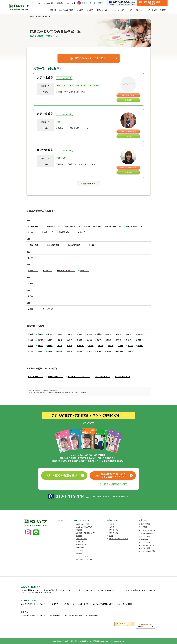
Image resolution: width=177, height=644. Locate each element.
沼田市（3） (32, 283)
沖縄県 (130, 351)
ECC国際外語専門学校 (28, 615)
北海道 (30, 334)
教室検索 (53, 10)
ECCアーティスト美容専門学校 (50, 615)
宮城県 (79, 334)
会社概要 (79, 553)
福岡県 (60, 351)
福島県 (89, 334)
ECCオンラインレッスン (67, 590)
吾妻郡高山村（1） (54, 226)
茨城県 (99, 334)
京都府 (40, 346)
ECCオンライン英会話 (125, 604)
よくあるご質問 (48, 3)
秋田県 (50, 334)
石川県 (89, 340)
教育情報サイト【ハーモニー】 (66, 3)
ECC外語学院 (54, 604)
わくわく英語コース (122, 377)
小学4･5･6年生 (114, 533)
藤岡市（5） (32, 296)
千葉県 (30, 340)
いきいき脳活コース (103, 377)
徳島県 (140, 346)
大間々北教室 (45, 77)
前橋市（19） (33, 309)
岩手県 (60, 334)
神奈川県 (139, 334)
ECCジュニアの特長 (66, 10)
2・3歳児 (80, 10)
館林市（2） (48, 271)
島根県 (101, 346)
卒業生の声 (80, 547)
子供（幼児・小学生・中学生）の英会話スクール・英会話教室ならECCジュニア (86, 641)
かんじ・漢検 (145, 542)
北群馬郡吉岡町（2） (76, 245)
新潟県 (70, 340)
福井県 (99, 340)
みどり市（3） (48, 309)
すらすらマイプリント (148, 545)
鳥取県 (91, 346)
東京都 (40, 340)
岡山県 (111, 346)
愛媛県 (40, 351)
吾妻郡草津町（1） (35, 226)
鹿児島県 (120, 351)
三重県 (138, 340)
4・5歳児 (90, 10)
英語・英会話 (145, 524)
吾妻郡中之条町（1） (94, 226)
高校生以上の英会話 (148, 533)
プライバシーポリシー (84, 556)
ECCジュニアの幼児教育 (84, 527)
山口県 (130, 346)
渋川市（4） (32, 258)
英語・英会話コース (35, 377)
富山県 (79, 340)
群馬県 (119, 334)
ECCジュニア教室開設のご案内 (103, 604)
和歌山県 (80, 346)
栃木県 (109, 334)
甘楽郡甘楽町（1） (35, 245)
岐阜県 (109, 340)
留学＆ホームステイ (86, 590)
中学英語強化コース (55, 377)
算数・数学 (145, 539)
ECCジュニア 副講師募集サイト (107, 590)
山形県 (70, 334)
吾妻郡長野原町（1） (114, 226)
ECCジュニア (41, 604)
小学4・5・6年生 (118, 10)
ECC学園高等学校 (92, 615)
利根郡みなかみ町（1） (66, 271)
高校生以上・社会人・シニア (146, 10)
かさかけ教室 (45, 150)
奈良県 (70, 346)
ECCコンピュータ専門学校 (73, 615)
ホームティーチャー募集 (84, 559)
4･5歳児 (111, 527)
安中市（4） (32, 232)
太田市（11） (83, 232)
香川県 (30, 351)
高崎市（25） (33, 271)
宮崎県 (109, 351)
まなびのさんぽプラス (148, 551)
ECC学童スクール (68, 604)
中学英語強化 (145, 527)
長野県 (60, 340)
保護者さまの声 (81, 545)
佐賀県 (70, 351)
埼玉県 (129, 334)
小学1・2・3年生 (103, 10)
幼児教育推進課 (49, 590)
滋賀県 (30, 346)
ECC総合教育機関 (27, 604)
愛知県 (129, 340)
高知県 (50, 351)
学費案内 (163, 10)
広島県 (120, 346)
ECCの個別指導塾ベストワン (30, 590)
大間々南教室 (45, 114)
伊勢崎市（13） (48, 232)
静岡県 (119, 340)
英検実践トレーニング (149, 530)
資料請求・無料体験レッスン (86, 533)
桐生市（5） (94, 245)
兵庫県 (60, 346)
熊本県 (89, 351)
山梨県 (50, 340)
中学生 (130, 10)
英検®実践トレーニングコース (79, 377)
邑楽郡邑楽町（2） (66, 232)
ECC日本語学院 (83, 604)
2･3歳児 (111, 524)
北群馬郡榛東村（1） (55, 245)
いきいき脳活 (145, 548)
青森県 (40, 334)
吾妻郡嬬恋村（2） (73, 226)
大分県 (99, 351)
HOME (60, 520)
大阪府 (50, 346)
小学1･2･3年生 (114, 530)
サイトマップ (36, 3)
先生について (81, 542)
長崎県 (79, 351)
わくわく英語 (145, 536)
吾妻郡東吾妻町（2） (135, 226)
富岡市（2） (84, 271)
